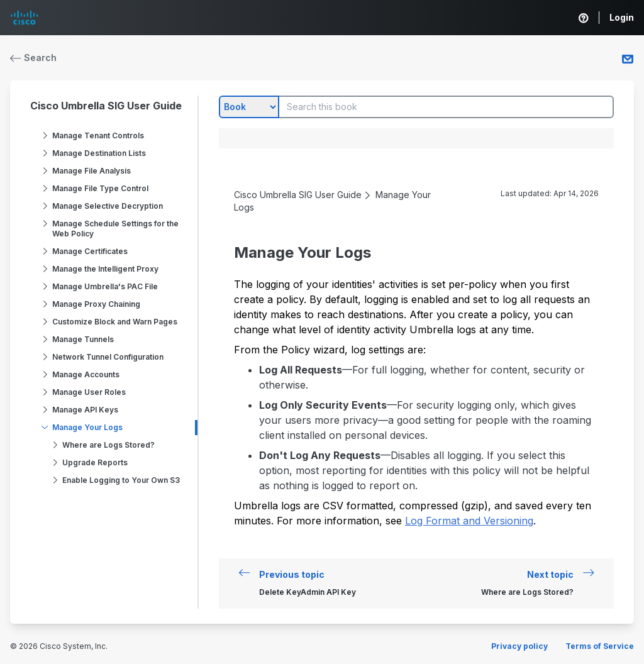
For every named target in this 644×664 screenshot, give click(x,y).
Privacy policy (519, 646)
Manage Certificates (90, 251)
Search (33, 58)
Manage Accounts (86, 374)
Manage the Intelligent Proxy (105, 269)
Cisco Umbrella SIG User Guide (106, 106)
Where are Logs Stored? (108, 445)
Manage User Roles (89, 392)
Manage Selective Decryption (108, 206)
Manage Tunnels (83, 339)
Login (622, 17)
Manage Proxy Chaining (96, 304)
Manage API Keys (85, 410)
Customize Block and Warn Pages (115, 322)
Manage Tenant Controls (98, 136)
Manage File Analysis (92, 171)
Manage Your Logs (87, 427)
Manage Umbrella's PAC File (105, 286)
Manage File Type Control (100, 188)
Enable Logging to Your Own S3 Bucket (121, 485)
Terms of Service (600, 646)
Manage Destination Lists (99, 153)
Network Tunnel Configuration (108, 357)
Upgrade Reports (95, 462)
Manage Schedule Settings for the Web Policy (115, 229)
